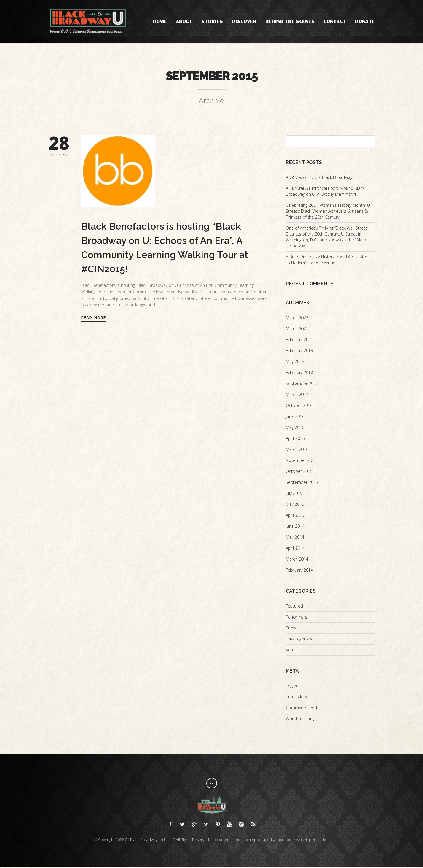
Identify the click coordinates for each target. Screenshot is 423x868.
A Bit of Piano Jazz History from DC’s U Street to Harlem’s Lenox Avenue (328, 261)
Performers (296, 618)
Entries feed (297, 698)
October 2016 (299, 407)
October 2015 (299, 473)
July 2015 (294, 495)
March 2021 (297, 330)
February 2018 (299, 374)
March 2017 (297, 396)
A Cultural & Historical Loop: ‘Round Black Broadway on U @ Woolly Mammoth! (325, 193)
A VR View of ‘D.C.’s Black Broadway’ (319, 179)
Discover (244, 22)
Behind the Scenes (290, 22)
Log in (291, 687)
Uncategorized (300, 640)
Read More (94, 319)
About (184, 22)
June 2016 (295, 418)
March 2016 (297, 451)
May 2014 (295, 539)
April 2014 (295, 550)
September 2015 (302, 484)
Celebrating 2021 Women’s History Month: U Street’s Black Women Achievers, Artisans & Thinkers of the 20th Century (328, 213)
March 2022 (297, 319)
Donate (365, 22)
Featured (294, 607)
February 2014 (299, 571)
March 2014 (297, 561)
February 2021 (299, 341)
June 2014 (295, 528)
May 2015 (295, 506)
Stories (212, 22)
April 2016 (295, 440)
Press (291, 629)
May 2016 (295, 429)
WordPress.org (300, 720)
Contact (335, 22)
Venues (293, 651)
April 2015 (295, 517)
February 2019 (299, 352)
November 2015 (301, 462)
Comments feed (301, 709)
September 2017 (302, 385)
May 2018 (295, 363)
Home (160, 22)
